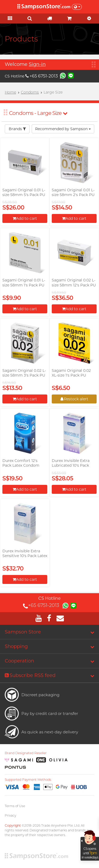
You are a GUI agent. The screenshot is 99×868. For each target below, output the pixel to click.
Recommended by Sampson (63, 129)
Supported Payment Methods (28, 780)
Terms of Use (15, 806)
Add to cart (25, 218)
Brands (17, 129)
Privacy (10, 815)
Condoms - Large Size (38, 113)
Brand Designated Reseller (26, 753)
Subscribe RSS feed (30, 675)
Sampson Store (23, 632)
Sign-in (37, 64)
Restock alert (74, 399)
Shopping (16, 646)
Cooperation (19, 661)
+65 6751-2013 (42, 76)
